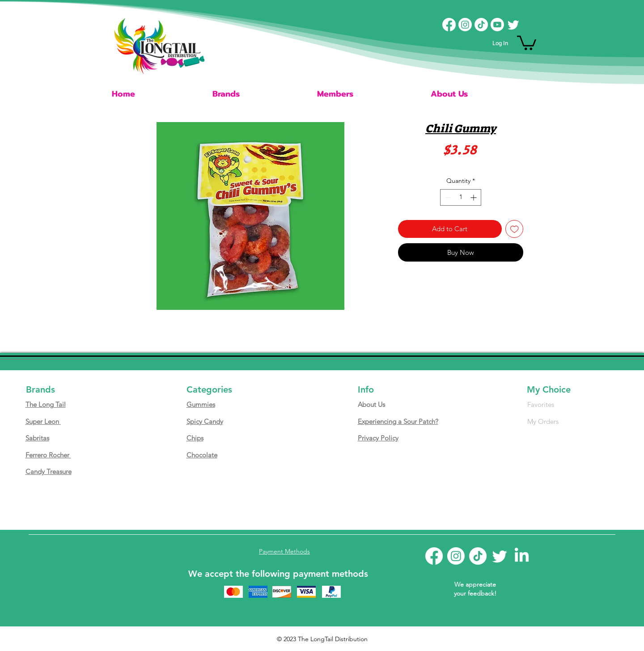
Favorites (541, 404)
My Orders (543, 421)
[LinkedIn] (522, 556)
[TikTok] (481, 25)
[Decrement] (447, 197)
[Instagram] (465, 25)
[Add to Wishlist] (515, 229)
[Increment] (474, 197)
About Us (371, 404)
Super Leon (43, 421)
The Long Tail (46, 404)
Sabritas (37, 438)
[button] (527, 42)
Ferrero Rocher (48, 455)
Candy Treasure (49, 471)
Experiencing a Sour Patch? (398, 421)
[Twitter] (513, 25)
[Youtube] (497, 25)
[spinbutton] (461, 197)
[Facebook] (449, 25)
